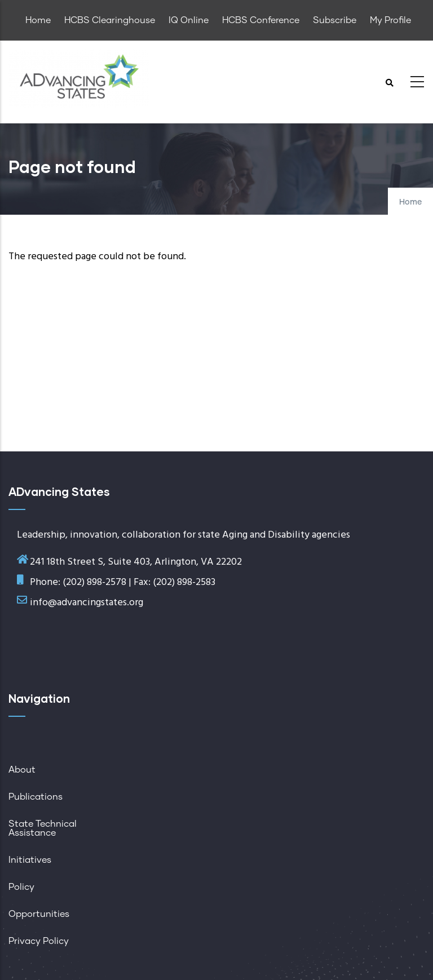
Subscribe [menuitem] (335, 20)
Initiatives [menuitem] (30, 860)
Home (410, 202)
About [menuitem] (22, 770)
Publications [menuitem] (36, 797)
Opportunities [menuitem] (39, 914)
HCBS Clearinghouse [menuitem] (110, 20)
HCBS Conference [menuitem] (261, 20)
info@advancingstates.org (87, 603)
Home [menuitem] (38, 20)
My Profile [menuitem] (390, 20)
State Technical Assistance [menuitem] (43, 828)
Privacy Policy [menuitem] (39, 941)
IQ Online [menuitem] (189, 20)
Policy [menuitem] (21, 887)
